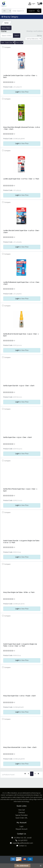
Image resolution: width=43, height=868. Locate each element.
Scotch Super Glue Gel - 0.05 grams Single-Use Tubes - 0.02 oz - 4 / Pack (22, 542)
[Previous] (28, 774)
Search (17, 36)
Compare (7, 47)
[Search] (19, 11)
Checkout (22, 813)
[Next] (35, 774)
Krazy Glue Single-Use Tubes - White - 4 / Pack (19, 592)
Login (21, 826)
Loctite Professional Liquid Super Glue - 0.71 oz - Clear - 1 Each (22, 283)
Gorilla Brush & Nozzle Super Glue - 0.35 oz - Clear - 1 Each (21, 335)
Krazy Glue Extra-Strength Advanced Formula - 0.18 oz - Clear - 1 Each (22, 128)
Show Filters (6, 28)
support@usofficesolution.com (21, 843)
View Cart (21, 810)
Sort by (39, 36)
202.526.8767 (21, 840)
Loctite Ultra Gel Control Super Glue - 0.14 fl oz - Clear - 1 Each (21, 231)
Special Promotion (21, 815)
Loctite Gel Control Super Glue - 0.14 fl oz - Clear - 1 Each (20, 76)
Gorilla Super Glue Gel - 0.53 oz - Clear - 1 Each (19, 386)
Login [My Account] (32, 4)
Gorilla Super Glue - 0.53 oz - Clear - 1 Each (17, 437)
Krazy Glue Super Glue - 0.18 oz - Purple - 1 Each (19, 696)
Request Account (21, 829)
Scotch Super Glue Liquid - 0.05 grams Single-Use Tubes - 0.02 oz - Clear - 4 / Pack (20, 645)
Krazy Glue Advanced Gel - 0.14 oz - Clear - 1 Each (20, 747)
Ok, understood (22, 866)
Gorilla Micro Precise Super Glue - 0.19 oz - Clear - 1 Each (20, 490)
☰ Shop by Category (10, 17)
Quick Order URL (22, 818)
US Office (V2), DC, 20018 (22, 838)
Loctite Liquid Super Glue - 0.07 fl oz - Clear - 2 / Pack (21, 179)
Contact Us (21, 846)
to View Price (22, 92)
